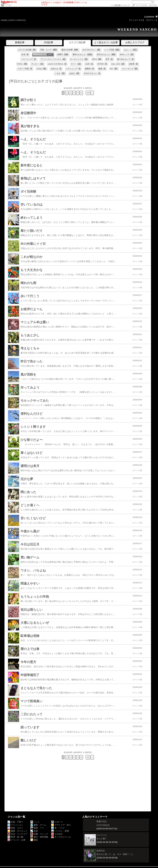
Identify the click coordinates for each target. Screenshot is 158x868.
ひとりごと (102, 835)
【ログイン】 (152, 20)
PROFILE (21, 20)
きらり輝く (102, 839)
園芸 (34, 840)
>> (120, 5)
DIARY (12, 20)
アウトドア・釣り (61, 825)
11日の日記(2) (103, 825)
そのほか (8, 5)
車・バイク (58, 828)
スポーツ (57, 822)
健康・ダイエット (17, 831)
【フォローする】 (137, 20)
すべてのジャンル (61, 837)
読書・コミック (39, 834)
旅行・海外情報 (39, 837)
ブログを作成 (141, 5)
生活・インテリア (17, 834)
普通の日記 (101, 821)
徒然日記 (101, 851)
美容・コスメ (15, 828)
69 (88, 93)
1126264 (149, 17)
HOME (4, 20)
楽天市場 (153, 5)
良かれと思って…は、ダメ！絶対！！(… (116, 854)
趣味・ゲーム (38, 825)
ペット (35, 822)
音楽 (34, 831)
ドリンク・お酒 (16, 840)
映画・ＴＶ (37, 828)
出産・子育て (15, 822)
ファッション (15, 825)
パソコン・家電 (60, 831)
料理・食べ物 (15, 837)
